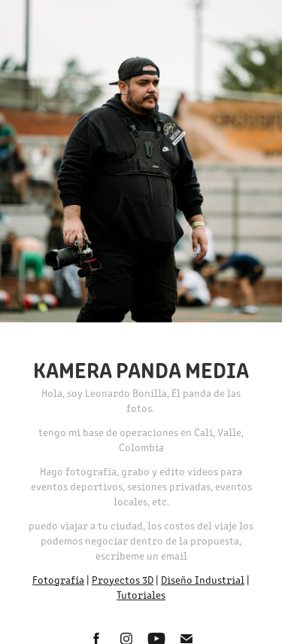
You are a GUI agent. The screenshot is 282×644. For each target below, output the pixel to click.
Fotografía (58, 580)
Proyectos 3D (123, 580)
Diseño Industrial (203, 580)
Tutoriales (141, 595)
